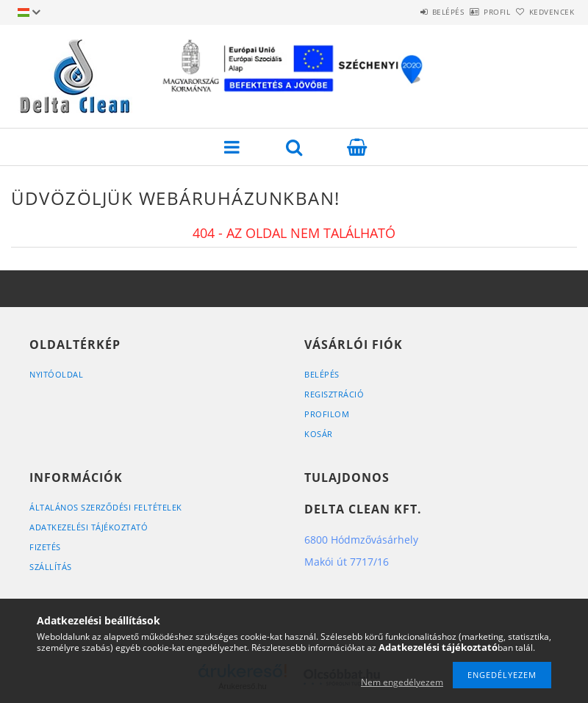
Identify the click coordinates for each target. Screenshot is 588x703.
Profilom (327, 414)
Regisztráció (334, 394)
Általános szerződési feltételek (106, 507)
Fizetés (45, 547)
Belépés (407, 12)
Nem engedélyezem (402, 682)
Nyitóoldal (56, 374)
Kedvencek (543, 12)
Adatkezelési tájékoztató (89, 527)
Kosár (319, 434)
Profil (473, 12)
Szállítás (51, 567)
